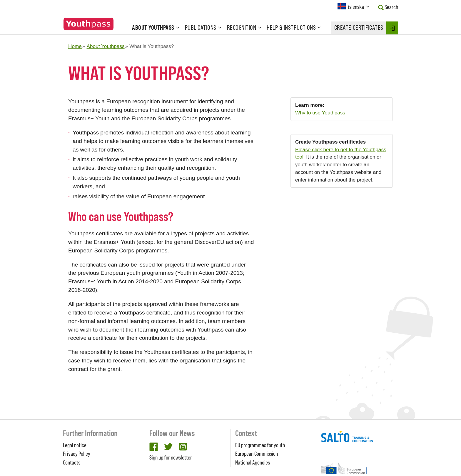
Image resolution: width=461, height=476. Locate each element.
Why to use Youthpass (320, 113)
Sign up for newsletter (171, 457)
